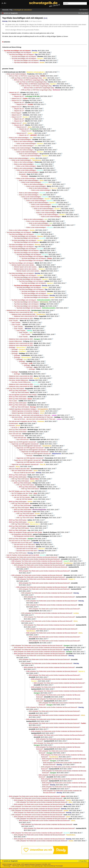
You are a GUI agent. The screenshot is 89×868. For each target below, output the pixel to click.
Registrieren (85, 10)
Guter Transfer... (14, 321)
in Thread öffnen (84, 13)
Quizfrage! (12, 347)
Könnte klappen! (16, 113)
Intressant (29, 456)
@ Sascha (39, 21)
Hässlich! (12, 467)
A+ (5, 3)
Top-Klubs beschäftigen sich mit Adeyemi (19, 52)
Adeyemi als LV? (14, 92)
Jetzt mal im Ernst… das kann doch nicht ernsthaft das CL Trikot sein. (30, 415)
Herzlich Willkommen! (16, 341)
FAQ (11, 10)
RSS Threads (15, 866)
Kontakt (22, 866)
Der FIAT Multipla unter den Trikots (19, 491)
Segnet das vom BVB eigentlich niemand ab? (23, 442)
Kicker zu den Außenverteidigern (16, 74)
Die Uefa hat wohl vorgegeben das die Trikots (23, 421)
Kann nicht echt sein (15, 434)
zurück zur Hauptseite (11, 13)
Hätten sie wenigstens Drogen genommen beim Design (26, 532)
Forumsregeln (59, 866)
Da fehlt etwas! (14, 423)
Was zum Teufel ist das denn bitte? (19, 469)
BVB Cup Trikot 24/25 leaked (15, 389)
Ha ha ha (12, 425)
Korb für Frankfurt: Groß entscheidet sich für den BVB (23, 555)
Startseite (6, 10)
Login (80, 10)
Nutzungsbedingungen (37, 866)
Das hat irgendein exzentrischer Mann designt (23, 395)
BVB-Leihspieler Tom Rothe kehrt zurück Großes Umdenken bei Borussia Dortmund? (32, 557)
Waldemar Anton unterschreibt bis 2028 (18, 310)
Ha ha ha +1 (15, 427)
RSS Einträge (6, 866)
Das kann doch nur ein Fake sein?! (19, 541)
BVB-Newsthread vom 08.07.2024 (15, 72)
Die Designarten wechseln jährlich (22, 534)
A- (3, 3)
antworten (7, 42)
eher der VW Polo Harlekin (19, 495)
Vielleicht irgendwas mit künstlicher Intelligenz (23, 409)
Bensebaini (22, 174)
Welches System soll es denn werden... (23, 265)
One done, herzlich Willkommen (19, 380)
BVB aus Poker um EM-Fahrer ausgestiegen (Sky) (24, 76)
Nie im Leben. (13, 401)
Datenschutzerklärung (49, 866)
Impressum (28, 866)
